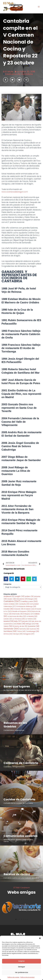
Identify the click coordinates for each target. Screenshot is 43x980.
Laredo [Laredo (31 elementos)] (8, 619)
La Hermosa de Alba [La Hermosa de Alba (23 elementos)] (17, 616)
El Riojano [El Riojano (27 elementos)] (29, 614)
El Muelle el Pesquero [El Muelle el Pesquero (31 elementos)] (21, 611)
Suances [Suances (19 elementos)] (34, 629)
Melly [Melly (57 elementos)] (18, 621)
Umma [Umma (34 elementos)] (8, 634)
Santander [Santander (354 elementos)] (11, 629)
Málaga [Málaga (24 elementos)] (30, 624)
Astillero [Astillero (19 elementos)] (29, 596)
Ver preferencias (22, 972)
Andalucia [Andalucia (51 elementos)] (9, 596)
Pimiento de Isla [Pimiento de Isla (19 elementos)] (20, 626)
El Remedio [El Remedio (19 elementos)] (17, 614)
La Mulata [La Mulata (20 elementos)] (32, 616)
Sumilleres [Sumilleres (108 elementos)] (10, 631)
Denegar (22, 967)
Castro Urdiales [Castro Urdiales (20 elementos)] (11, 604)
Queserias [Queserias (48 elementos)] (33, 626)
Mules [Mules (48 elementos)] (21, 624)
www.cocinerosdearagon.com (15, 192)
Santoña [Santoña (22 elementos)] (24, 629)
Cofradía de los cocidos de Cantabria (18, 803)
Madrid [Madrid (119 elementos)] (9, 621)
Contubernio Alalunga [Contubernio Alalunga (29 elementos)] (26, 606)
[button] (40, 938)
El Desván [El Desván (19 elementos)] (19, 609)
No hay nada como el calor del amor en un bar (21, 690)
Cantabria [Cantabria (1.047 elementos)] (12, 601)
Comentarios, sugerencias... (14, 730)
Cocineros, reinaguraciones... (15, 767)
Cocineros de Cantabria (19, 74)
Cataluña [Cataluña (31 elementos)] (24, 604)
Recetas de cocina (17, 874)
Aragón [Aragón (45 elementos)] (20, 596)
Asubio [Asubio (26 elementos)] (12, 599)
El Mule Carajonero (22, 887)
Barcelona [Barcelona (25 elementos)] (22, 599)
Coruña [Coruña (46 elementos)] (8, 609)
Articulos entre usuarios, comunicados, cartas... (18, 841)
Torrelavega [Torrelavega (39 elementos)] (33, 631)
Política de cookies (13, 977)
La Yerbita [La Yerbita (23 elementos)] (31, 619)
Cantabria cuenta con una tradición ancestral (21, 878)
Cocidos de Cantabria (19, 799)
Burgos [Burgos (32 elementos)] (33, 599)
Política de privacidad (27, 977)
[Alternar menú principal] (39, 7)
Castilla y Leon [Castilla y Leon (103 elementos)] (29, 601)
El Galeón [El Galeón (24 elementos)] (29, 609)
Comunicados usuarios (21, 836)
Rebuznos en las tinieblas (15, 725)
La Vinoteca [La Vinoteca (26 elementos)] (19, 619)
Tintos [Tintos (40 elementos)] (21, 631)
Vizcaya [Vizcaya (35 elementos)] (18, 634)
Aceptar (21, 961)
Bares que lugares (17, 686)
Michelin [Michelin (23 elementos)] (27, 621)
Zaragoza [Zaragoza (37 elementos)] (29, 634)
